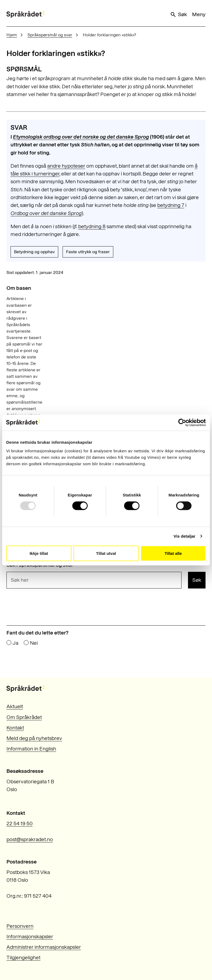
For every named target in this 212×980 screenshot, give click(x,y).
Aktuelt (15, 706)
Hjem (12, 35)
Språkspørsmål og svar (50, 35)
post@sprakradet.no (30, 839)
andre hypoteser (66, 166)
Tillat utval (106, 553)
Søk (178, 15)
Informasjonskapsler (30, 937)
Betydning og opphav (34, 252)
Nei (34, 643)
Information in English (31, 749)
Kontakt (15, 728)
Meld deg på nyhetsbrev (34, 738)
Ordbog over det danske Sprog (46, 213)
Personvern (20, 926)
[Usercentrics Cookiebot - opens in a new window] (182, 423)
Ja (16, 643)
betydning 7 (171, 205)
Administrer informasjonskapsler (44, 947)
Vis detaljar (185, 536)
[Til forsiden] (25, 14)
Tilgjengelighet (23, 958)
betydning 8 (92, 226)
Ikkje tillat (39, 553)
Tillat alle (173, 553)
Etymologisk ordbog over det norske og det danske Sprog (81, 137)
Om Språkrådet (24, 717)
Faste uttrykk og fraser (88, 252)
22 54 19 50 (20, 824)
